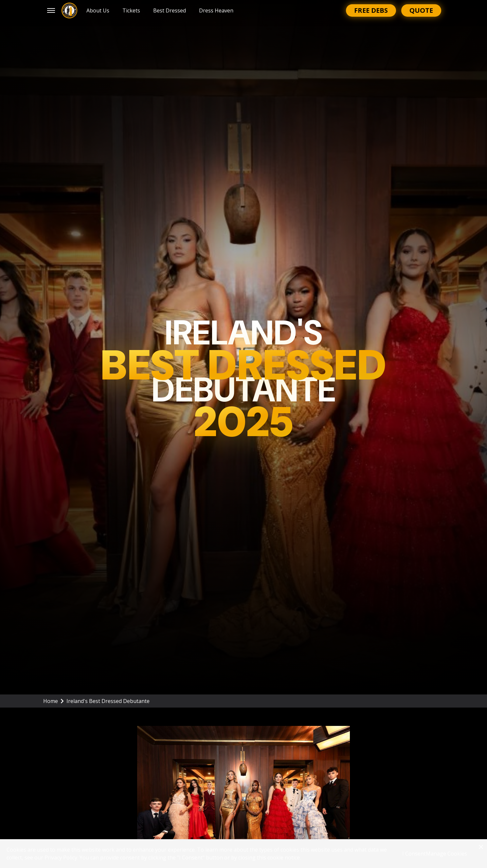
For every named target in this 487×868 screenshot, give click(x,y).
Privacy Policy (61, 858)
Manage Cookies (446, 854)
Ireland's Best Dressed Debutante (108, 701)
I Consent (414, 854)
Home (54, 701)
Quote (421, 10)
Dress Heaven (216, 10)
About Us (98, 10)
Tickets (131, 10)
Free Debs (371, 10)
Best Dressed (170, 10)
